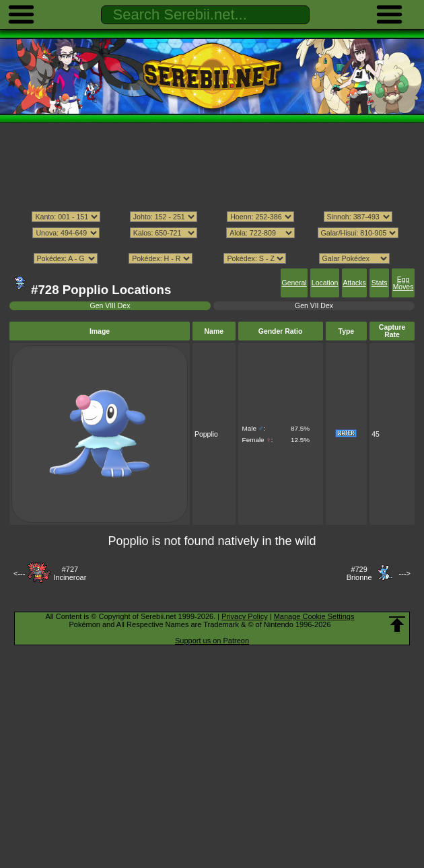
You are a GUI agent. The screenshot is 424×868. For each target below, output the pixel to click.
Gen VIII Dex (110, 306)
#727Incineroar (70, 573)
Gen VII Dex (314, 306)
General (294, 283)
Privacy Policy (244, 616)
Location (325, 283)
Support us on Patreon (212, 641)
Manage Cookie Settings (314, 616)
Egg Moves (403, 283)
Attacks (354, 283)
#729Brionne (359, 573)
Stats (380, 283)
